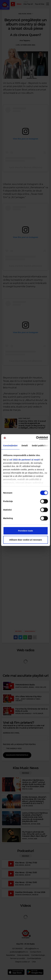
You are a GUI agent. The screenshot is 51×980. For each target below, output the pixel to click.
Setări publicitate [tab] (40, 445)
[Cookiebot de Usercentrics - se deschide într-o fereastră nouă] (36, 438)
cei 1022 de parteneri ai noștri (25, 460)
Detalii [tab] (25, 445)
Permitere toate (26, 531)
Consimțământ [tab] (10, 445)
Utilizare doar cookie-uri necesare (25, 540)
